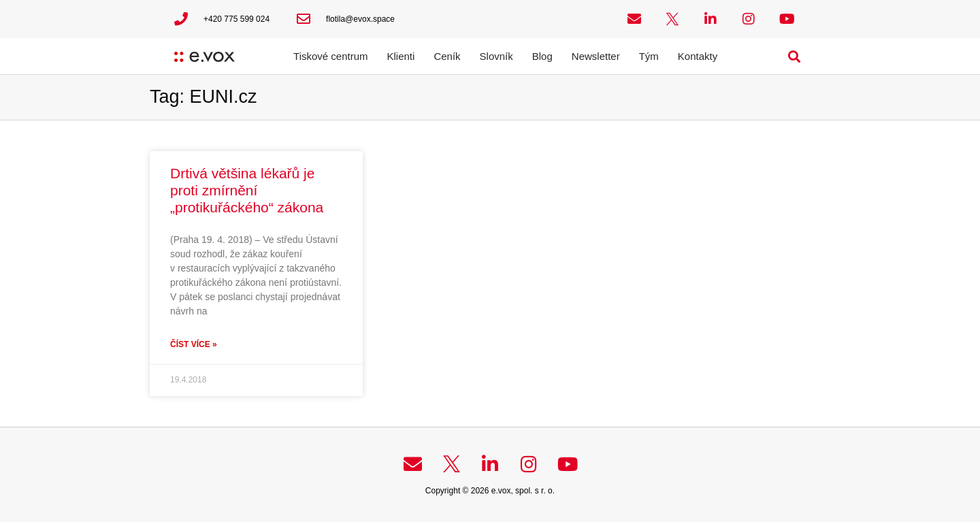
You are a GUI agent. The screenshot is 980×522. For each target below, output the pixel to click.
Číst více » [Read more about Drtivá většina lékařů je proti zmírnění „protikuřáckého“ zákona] (194, 344)
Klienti (401, 56)
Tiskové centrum (330, 56)
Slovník (496, 56)
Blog (542, 56)
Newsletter (596, 56)
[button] (795, 56)
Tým (649, 56)
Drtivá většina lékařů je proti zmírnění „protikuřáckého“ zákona (247, 190)
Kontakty (698, 56)
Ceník (447, 56)
